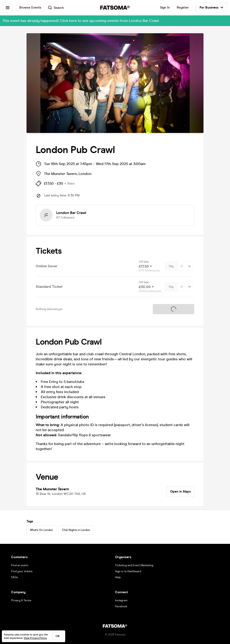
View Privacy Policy (35, 638)
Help (118, 577)
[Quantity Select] (185, 266)
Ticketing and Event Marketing (134, 565)
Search (56, 8)
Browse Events (30, 8)
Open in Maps (180, 492)
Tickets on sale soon (174, 309)
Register (183, 8)
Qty (171, 266)
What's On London (41, 530)
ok (58, 636)
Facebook (121, 606)
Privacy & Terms (21, 600)
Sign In (165, 8)
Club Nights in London (76, 530)
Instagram (121, 600)
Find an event (20, 565)
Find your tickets (22, 571)
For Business (211, 8)
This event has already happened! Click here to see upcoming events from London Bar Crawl (81, 21)
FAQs (15, 577)
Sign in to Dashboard (128, 571)
